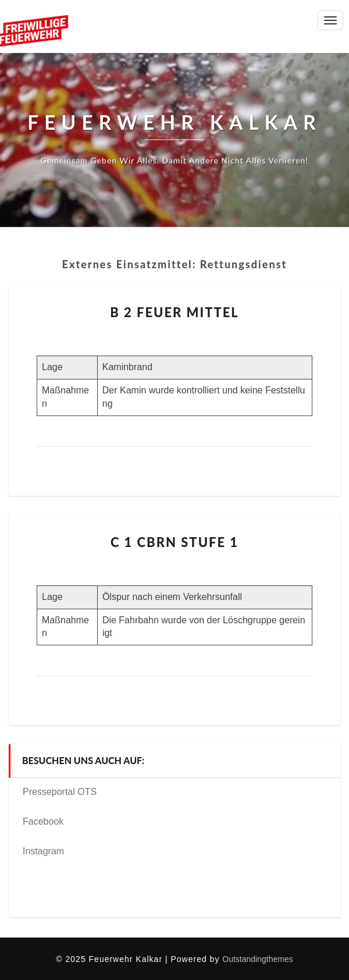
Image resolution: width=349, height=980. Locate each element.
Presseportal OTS (60, 792)
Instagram (43, 851)
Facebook (43, 821)
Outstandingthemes (257, 959)
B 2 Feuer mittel (174, 312)
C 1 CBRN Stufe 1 (174, 542)
